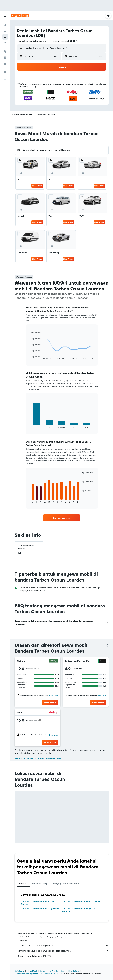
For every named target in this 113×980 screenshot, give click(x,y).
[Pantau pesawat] (5, 58)
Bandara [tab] (23, 883)
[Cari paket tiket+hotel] (5, 43)
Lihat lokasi (54, 695)
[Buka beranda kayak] (20, 16)
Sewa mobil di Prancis (49, 971)
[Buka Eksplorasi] (5, 51)
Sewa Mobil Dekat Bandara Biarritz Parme (81, 901)
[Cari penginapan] (5, 31)
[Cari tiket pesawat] (5, 25)
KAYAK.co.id (19, 971)
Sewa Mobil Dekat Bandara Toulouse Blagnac (38, 903)
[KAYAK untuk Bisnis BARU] (5, 64)
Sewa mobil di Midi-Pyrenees (26, 974)
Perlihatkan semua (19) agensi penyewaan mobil (38, 758)
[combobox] (32, 41)
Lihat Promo (37, 186)
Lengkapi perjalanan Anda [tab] (66, 883)
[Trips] (5, 72)
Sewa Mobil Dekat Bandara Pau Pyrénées (40, 908)
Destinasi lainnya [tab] (40, 883)
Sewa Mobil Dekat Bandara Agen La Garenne (78, 910)
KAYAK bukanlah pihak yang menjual (63, 945)
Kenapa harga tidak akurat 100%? (63, 956)
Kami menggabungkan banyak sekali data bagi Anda (63, 951)
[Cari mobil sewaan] (5, 37)
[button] (5, 16)
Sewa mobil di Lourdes (50, 974)
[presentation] (107, 645)
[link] (62, 518)
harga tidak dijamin (70, 937)
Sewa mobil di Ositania (70, 971)
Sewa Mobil (32, 971)
